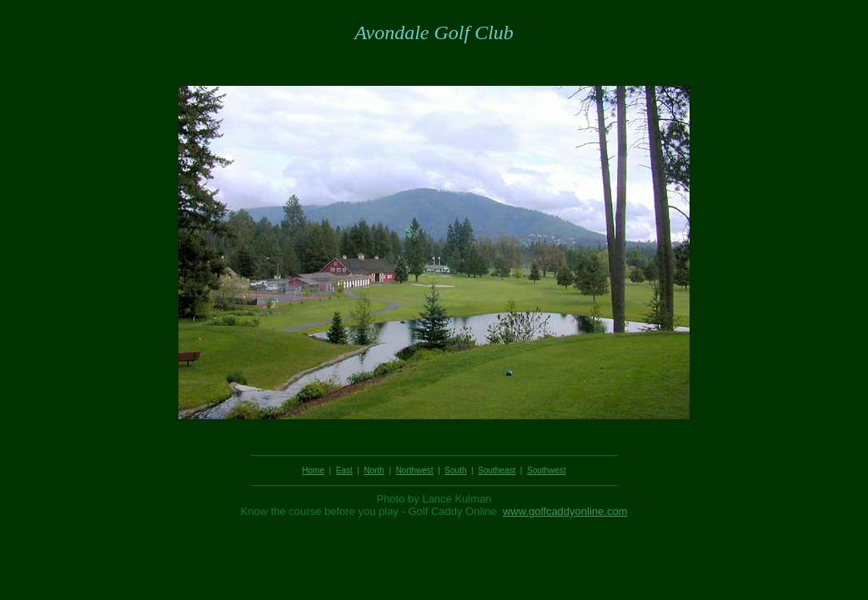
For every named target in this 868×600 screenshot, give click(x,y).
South (455, 470)
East (344, 470)
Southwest (547, 470)
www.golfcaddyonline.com (565, 511)
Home (313, 470)
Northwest (415, 470)
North (374, 470)
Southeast (497, 470)
